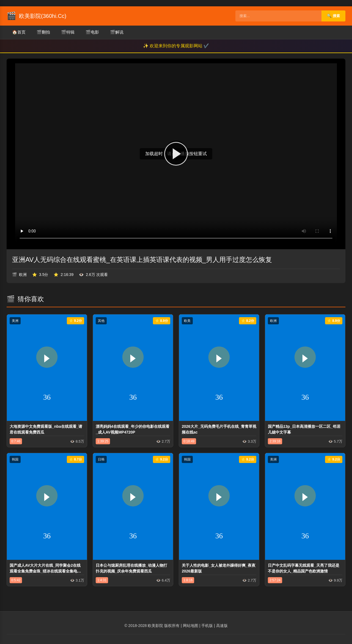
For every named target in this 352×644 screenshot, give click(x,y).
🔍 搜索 (333, 16)
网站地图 (191, 626)
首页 (19, 32)
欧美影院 (155, 626)
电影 (92, 32)
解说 (117, 32)
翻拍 (43, 32)
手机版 (207, 626)
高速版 (222, 626)
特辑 (68, 32)
